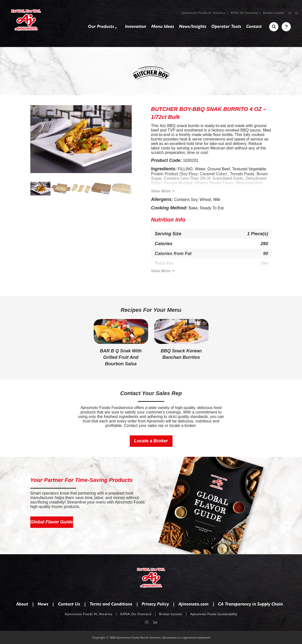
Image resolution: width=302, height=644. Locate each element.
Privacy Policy (155, 604)
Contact (254, 26)
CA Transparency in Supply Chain (250, 604)
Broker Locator (274, 13)
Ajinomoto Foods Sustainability (214, 614)
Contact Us (69, 604)
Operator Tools (226, 26)
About (22, 604)
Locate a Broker (151, 441)
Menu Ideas (163, 26)
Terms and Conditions (111, 604)
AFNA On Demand (244, 13)
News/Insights (193, 26)
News (43, 604)
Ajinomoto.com (194, 604)
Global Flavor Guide (52, 522)
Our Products (103, 27)
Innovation (136, 26)
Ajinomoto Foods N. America (203, 13)
